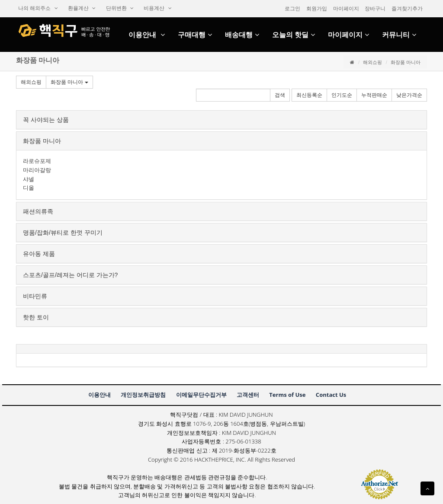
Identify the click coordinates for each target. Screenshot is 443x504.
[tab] (221, 120)
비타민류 (35, 296)
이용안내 (146, 35)
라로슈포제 (37, 161)
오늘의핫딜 (294, 35)
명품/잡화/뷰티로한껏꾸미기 (63, 233)
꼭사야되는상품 (46, 120)
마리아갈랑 (37, 170)
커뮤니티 (399, 35)
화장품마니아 (69, 82)
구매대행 (195, 35)
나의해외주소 (38, 8)
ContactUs (331, 395)
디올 (29, 188)
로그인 (292, 9)
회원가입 (317, 9)
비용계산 (157, 8)
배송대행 (242, 35)
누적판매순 (374, 95)
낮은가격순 (409, 95)
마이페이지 (346, 9)
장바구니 (375, 9)
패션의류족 (38, 211)
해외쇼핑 (372, 62)
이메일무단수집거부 (201, 395)
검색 (280, 95)
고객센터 (248, 395)
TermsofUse (287, 395)
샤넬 (29, 179)
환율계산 (82, 8)
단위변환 (120, 8)
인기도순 (342, 95)
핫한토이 (36, 317)
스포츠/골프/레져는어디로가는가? (70, 275)
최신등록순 (309, 95)
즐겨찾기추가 (407, 9)
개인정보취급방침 (143, 395)
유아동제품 (39, 254)
